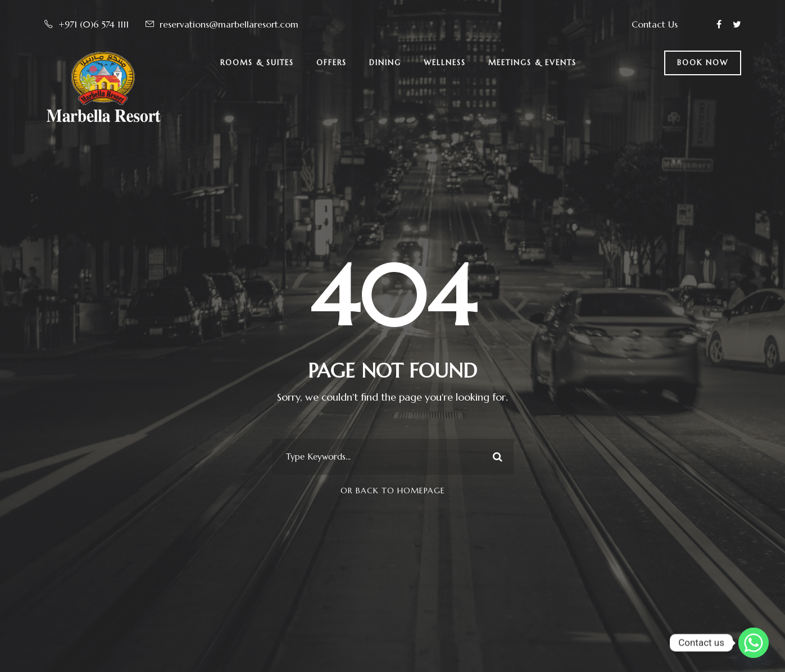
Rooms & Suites (257, 63)
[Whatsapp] (754, 643)
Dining (385, 63)
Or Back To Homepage (393, 491)
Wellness (445, 63)
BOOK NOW (703, 63)
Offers (332, 63)
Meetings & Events (532, 63)
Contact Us (655, 24)
